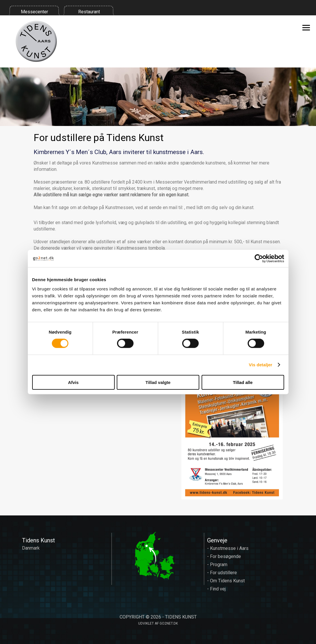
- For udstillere (222, 573)
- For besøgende (224, 556)
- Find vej (216, 589)
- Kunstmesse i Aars (228, 548)
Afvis (73, 382)
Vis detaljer (261, 365)
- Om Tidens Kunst (226, 581)
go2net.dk (169, 623)
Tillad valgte (158, 382)
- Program (217, 565)
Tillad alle (243, 382)
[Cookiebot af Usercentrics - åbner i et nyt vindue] (259, 259)
